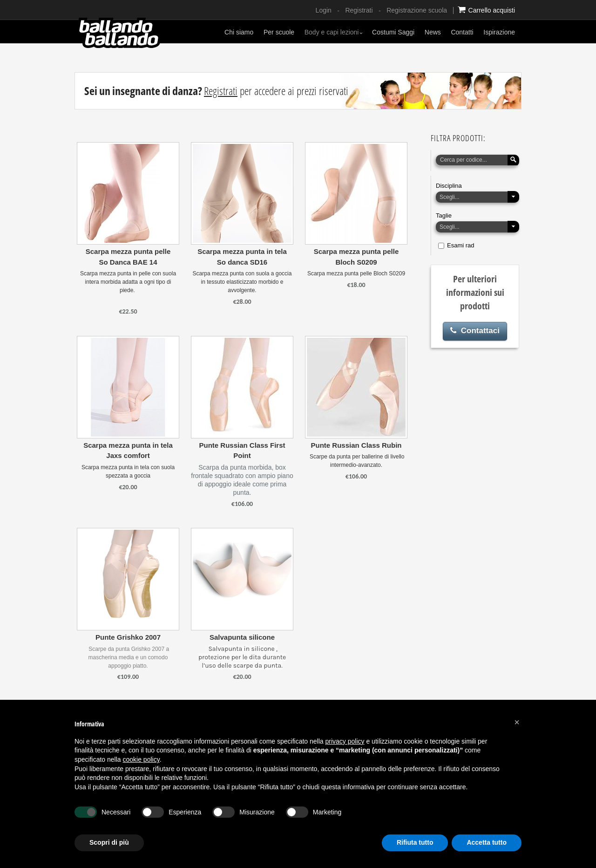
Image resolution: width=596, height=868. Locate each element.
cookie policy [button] (141, 759)
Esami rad (461, 245)
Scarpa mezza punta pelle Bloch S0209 (356, 257)
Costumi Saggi (393, 32)
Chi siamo (239, 32)
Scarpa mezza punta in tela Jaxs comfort (128, 451)
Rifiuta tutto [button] (415, 842)
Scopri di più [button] (109, 842)
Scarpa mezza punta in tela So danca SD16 (242, 257)
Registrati (359, 10)
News (433, 32)
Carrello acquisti (486, 10)
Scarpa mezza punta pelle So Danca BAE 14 (128, 257)
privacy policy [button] (345, 741)
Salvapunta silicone (242, 637)
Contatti (462, 32)
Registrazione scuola (417, 10)
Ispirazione (499, 32)
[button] (517, 722)
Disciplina (449, 186)
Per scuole (279, 32)
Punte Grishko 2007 (128, 637)
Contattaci (475, 331)
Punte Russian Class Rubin (356, 445)
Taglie (444, 215)
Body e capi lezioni (334, 32)
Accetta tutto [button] (487, 842)
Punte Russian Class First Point (242, 451)
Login (324, 10)
